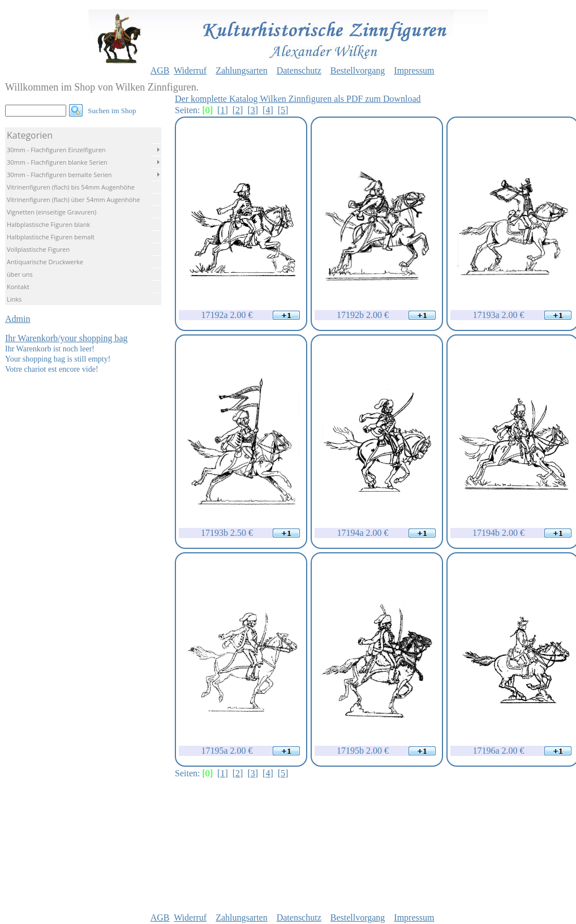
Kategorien (30, 135)
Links (14, 299)
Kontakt (18, 287)
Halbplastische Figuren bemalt (51, 237)
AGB (160, 70)
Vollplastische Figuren (38, 249)
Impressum (414, 70)
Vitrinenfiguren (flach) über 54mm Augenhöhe (73, 199)
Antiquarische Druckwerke (45, 262)
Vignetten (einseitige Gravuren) (51, 212)
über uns (20, 274)
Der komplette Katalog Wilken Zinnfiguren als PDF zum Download (298, 99)
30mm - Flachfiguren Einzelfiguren (56, 150)
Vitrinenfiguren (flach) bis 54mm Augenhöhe (71, 187)
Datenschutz (299, 70)
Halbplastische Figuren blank (48, 224)
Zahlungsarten (242, 70)
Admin (18, 319)
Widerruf (190, 70)
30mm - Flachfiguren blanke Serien (57, 162)
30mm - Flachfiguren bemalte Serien (59, 175)
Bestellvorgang (358, 70)
